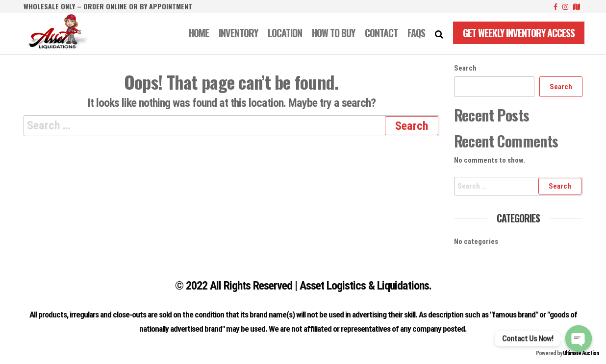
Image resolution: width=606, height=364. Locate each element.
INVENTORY (238, 33)
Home (199, 33)
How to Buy (333, 33)
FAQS (416, 33)
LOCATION (285, 33)
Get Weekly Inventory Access (519, 33)
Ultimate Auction (581, 353)
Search (465, 68)
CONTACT (381, 33)
